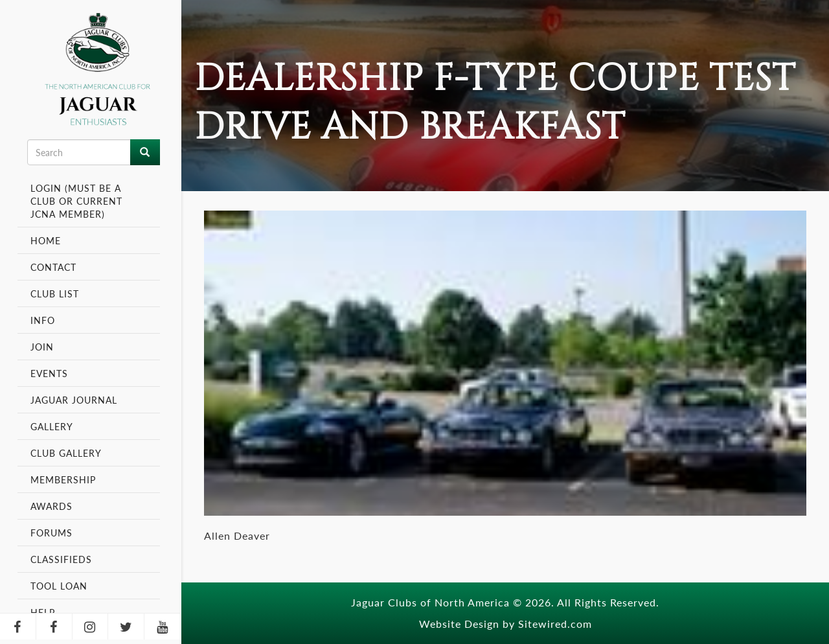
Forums (51, 533)
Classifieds (61, 559)
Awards (51, 506)
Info (44, 320)
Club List (55, 293)
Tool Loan (59, 586)
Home (46, 240)
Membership (65, 479)
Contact (53, 267)
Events (51, 373)
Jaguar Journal (74, 400)
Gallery (52, 426)
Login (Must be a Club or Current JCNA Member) (76, 201)
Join (42, 347)
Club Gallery (66, 453)
